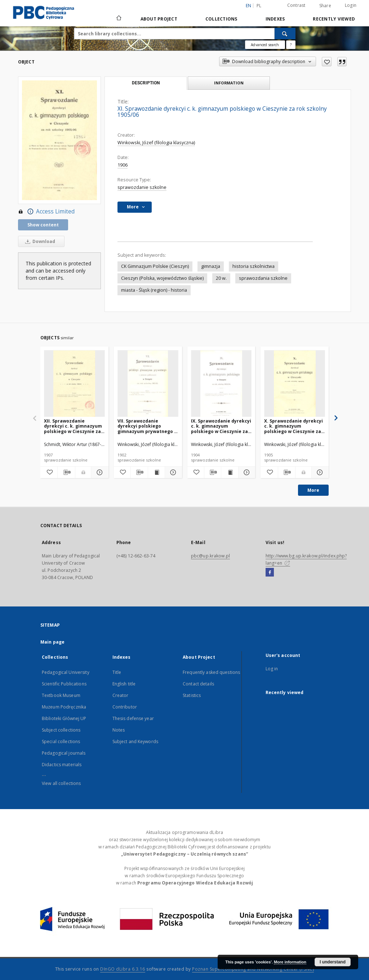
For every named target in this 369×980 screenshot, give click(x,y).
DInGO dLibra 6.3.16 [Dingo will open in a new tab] (123, 969)
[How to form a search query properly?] (291, 45)
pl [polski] (259, 6)
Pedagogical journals (64, 753)
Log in (272, 669)
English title (124, 684)
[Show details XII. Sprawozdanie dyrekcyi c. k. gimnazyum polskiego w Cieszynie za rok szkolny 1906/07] (99, 472)
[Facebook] (270, 573)
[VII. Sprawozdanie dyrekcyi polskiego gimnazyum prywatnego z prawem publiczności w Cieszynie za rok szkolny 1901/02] (148, 384)
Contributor (125, 707)
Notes (119, 730)
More (313, 490)
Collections (221, 19)
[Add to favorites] (327, 62)
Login (351, 5)
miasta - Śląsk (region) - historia (154, 290)
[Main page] (118, 19)
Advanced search (265, 45)
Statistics (192, 695)
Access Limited (46, 212)
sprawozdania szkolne (263, 278)
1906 (123, 165)
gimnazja (211, 266)
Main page (52, 642)
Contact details (198, 684)
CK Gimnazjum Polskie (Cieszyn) (155, 266)
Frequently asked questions (211, 672)
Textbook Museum (61, 695)
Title (117, 672)
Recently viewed (334, 19)
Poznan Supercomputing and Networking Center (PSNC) (253, 969)
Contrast (296, 5)
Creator (121, 695)
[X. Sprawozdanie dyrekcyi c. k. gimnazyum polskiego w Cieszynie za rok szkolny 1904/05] (295, 384)
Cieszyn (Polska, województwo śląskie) (162, 278)
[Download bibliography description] (66, 472)
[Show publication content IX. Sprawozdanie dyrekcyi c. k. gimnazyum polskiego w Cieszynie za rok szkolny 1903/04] (230, 472)
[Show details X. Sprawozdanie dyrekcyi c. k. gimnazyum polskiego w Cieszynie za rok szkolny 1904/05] (319, 472)
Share (325, 6)
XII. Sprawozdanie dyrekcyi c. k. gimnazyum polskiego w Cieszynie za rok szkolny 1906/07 (73, 426)
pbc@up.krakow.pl (210, 556)
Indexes (275, 19)
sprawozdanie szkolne (142, 187)
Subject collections (61, 730)
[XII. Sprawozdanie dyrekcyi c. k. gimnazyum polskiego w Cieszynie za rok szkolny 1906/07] (74, 384)
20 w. (221, 278)
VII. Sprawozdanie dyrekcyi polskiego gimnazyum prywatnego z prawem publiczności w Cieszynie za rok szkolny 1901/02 (147, 426)
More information (290, 962)
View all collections (61, 783)
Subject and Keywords (135, 741)
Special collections (61, 741)
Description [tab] (146, 83)
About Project (159, 19)
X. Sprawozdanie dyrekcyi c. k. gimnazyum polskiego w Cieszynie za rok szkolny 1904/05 (294, 426)
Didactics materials (62, 765)
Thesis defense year (133, 718)
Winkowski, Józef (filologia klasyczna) (156, 143)
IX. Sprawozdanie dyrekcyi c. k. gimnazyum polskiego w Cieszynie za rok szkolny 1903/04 (221, 426)
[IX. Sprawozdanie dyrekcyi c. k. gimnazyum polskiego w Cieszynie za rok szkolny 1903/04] (221, 384)
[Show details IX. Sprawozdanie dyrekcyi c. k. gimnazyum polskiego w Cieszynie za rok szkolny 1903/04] (246, 472)
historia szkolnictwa (254, 266)
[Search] (285, 34)
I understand (333, 962)
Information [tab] (229, 83)
